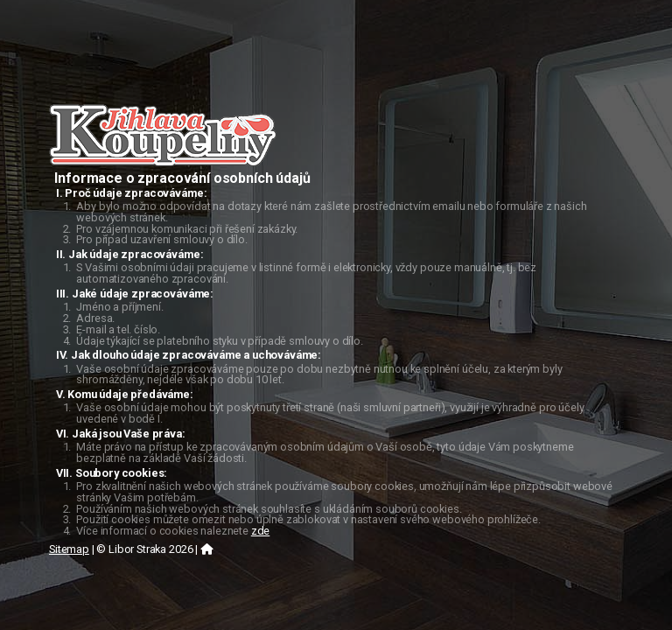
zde (261, 531)
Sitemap (69, 549)
